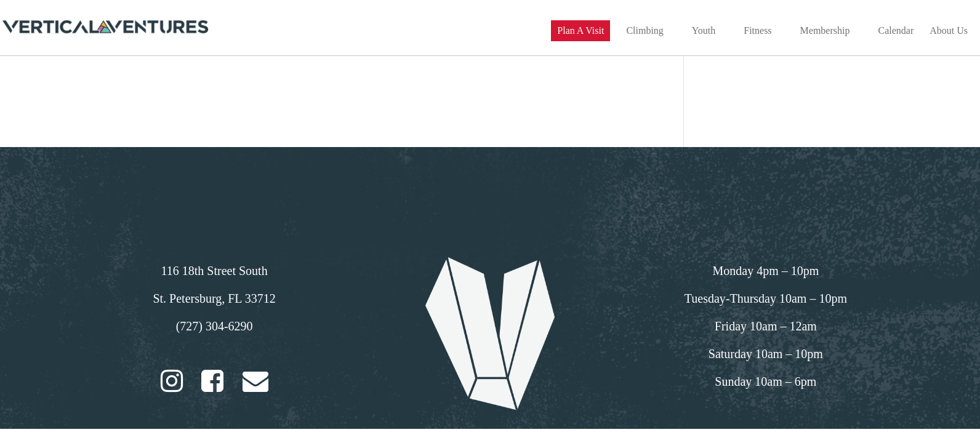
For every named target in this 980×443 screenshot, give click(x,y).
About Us (949, 31)
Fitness (757, 31)
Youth (704, 31)
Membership (825, 31)
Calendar (896, 31)
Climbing (645, 31)
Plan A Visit (580, 30)
